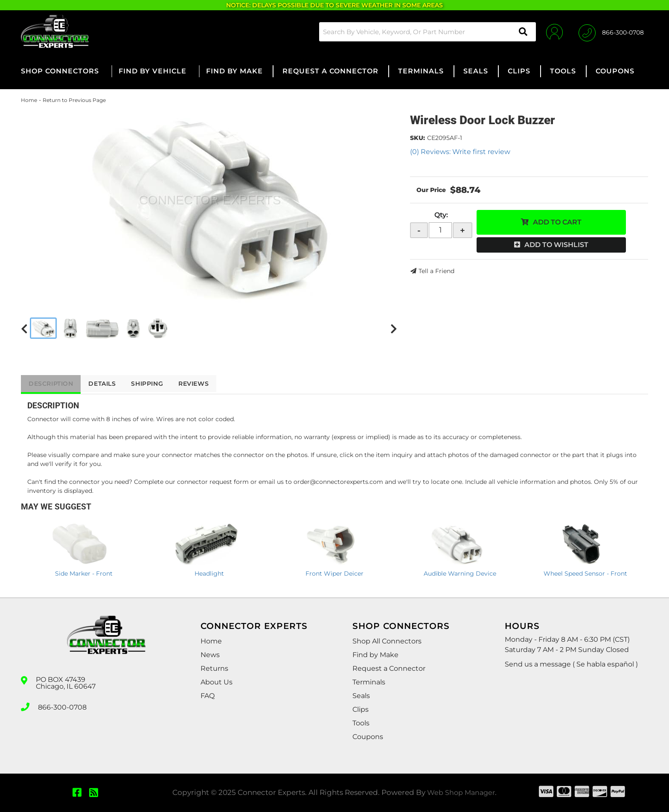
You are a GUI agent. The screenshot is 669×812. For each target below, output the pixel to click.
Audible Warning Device (460, 573)
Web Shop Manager (461, 792)
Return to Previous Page (74, 100)
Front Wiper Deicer (334, 573)
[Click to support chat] (611, 32)
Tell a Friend (436, 271)
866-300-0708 (62, 706)
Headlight (209, 573)
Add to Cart (557, 222)
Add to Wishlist (556, 245)
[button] (426, 32)
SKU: (417, 138)
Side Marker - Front (84, 573)
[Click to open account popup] (553, 32)
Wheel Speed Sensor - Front (585, 573)
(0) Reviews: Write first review (460, 152)
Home (29, 100)
